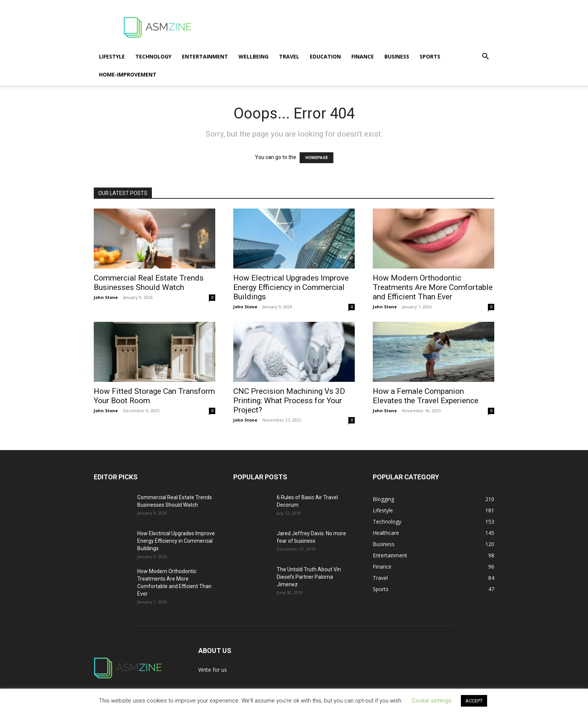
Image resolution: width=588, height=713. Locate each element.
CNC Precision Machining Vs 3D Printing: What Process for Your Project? (289, 401)
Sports (430, 56)
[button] (485, 57)
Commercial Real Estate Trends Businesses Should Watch (149, 283)
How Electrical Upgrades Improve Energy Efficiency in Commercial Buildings (291, 287)
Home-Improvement (128, 74)
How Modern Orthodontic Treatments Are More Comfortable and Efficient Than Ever (433, 287)
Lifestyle (112, 56)
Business (397, 56)
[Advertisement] (358, 27)
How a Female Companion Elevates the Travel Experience (426, 396)
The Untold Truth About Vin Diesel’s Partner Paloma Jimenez (309, 577)
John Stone (106, 297)
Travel (289, 56)
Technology (153, 56)
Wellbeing (253, 56)
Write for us (213, 670)
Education (325, 56)
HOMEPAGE (316, 158)
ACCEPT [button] (474, 701)
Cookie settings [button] (432, 701)
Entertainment (205, 56)
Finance (363, 56)
